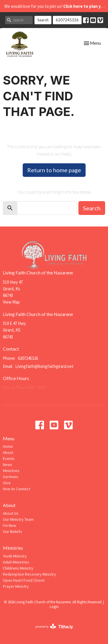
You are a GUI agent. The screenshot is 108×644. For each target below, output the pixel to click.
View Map (11, 302)
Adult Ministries (16, 562)
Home (8, 446)
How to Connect (17, 489)
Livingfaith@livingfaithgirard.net (44, 366)
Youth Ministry (15, 556)
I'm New (9, 525)
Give (7, 483)
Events (9, 458)
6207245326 (67, 20)
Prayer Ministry (16, 586)
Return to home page (54, 170)
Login (54, 607)
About (8, 452)
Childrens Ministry (18, 568)
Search (43, 20)
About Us (11, 513)
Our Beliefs (12, 531)
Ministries (11, 471)
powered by (54, 627)
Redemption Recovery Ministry (29, 574)
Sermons (11, 477)
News (8, 465)
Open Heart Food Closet (24, 580)
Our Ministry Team (18, 519)
